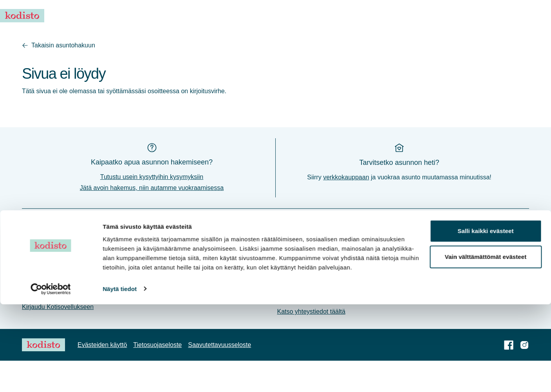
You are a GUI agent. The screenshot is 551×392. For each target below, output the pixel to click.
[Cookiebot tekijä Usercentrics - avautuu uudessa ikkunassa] (51, 377)
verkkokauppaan (346, 209)
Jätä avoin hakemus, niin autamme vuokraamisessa (152, 219)
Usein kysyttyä (388, 15)
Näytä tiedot (120, 377)
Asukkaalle (429, 15)
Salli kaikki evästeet (485, 319)
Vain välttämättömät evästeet (486, 344)
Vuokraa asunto (295, 15)
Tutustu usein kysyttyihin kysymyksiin (152, 208)
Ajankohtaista (342, 15)
